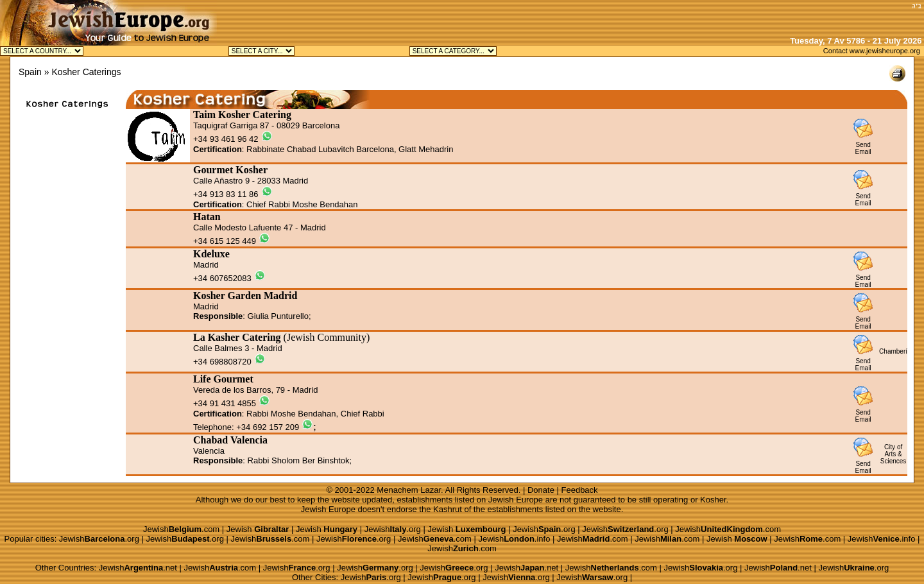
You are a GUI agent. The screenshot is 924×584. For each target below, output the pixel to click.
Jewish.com (181, 529)
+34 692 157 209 (268, 427)
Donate (541, 490)
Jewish (258, 529)
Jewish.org (393, 529)
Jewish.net (138, 568)
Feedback (580, 490)
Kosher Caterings (86, 72)
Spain (30, 72)
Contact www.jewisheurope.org (872, 51)
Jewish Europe (516, 500)
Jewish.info (514, 539)
